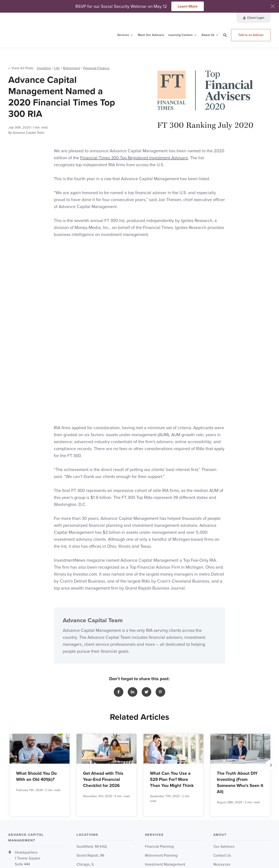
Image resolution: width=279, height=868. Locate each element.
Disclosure (262, 849)
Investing (44, 63)
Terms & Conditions (219, 849)
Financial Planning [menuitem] (159, 694)
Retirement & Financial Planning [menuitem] (170, 776)
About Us (208, 35)
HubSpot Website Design (239, 858)
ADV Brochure (261, 854)
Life (57, 63)
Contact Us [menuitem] (222, 703)
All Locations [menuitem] (87, 766)
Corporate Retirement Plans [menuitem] (168, 739)
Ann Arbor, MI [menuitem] (88, 757)
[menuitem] (254, 18)
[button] (271, 613)
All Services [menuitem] (154, 748)
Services (123, 35)
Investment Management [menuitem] (165, 712)
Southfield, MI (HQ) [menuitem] (92, 694)
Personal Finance (96, 63)
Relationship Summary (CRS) (230, 854)
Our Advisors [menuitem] (224, 694)
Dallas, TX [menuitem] (85, 730)
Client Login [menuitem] (223, 721)
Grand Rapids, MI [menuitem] (90, 703)
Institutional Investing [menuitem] (162, 730)
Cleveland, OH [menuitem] (88, 721)
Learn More (188, 6)
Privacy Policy (243, 849)
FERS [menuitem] (149, 793)
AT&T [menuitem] (149, 784)
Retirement (71, 63)
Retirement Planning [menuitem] (161, 703)
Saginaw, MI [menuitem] (86, 739)
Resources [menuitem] (222, 712)
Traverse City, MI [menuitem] (90, 748)
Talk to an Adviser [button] (251, 35)
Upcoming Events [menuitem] (159, 802)
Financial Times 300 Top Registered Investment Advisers (134, 153)
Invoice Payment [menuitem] (227, 730)
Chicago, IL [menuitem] (85, 712)
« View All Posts (21, 63)
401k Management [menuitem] (160, 721)
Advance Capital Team (28, 128)
